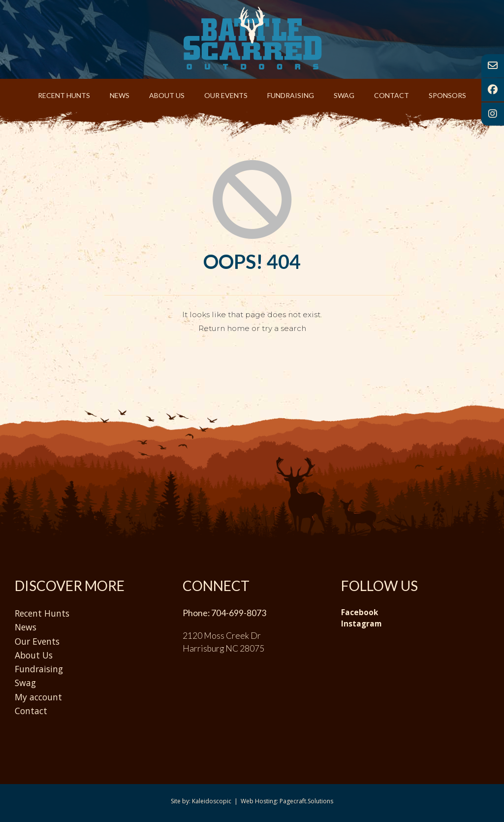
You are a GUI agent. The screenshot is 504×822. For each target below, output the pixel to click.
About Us (167, 95)
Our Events (226, 95)
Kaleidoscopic (212, 801)
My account (38, 697)
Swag (344, 95)
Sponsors (447, 95)
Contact (392, 95)
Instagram (361, 624)
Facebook (360, 612)
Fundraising (291, 95)
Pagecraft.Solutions (306, 801)
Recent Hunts (64, 95)
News (120, 95)
